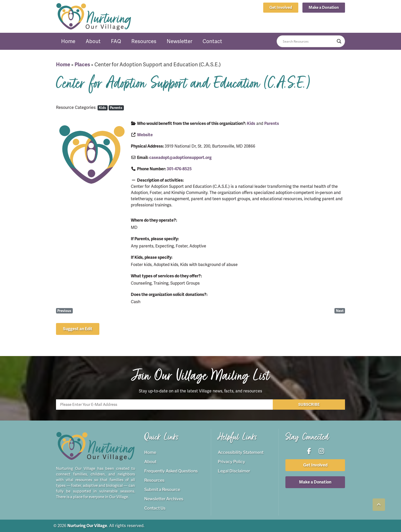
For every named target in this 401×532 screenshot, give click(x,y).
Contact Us (155, 508)
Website (145, 135)
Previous (64, 311)
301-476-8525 (179, 169)
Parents (116, 108)
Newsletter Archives (164, 499)
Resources (144, 41)
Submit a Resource (162, 490)
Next (340, 311)
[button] (324, 8)
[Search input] (308, 41)
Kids (102, 108)
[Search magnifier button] (339, 41)
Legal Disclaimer (234, 471)
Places (82, 65)
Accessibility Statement (241, 452)
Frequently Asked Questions (171, 471)
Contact (212, 41)
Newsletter (179, 41)
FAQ (116, 41)
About (93, 41)
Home (68, 41)
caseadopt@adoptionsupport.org (180, 158)
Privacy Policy (231, 462)
